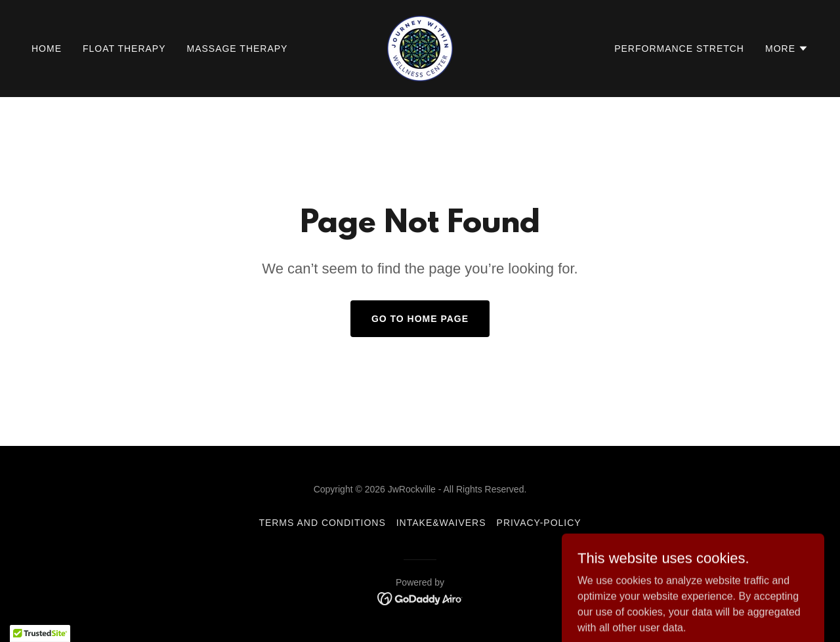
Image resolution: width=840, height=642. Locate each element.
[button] (787, 49)
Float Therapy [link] (124, 49)
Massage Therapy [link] (238, 49)
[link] (420, 48)
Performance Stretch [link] (679, 49)
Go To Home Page (420, 319)
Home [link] (47, 49)
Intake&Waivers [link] (441, 523)
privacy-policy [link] (539, 523)
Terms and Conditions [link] (322, 523)
